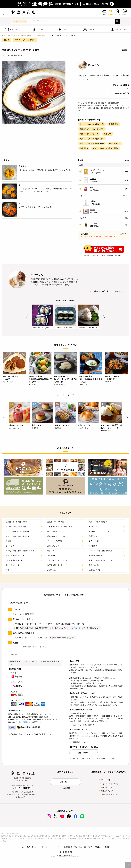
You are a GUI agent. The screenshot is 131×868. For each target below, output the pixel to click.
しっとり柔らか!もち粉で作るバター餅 (65, 380)
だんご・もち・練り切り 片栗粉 (106, 148)
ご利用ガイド (105, 780)
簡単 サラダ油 (115, 143)
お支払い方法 (42, 638)
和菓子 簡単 (114, 124)
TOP (23, 847)
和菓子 (7, 40)
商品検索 (30, 847)
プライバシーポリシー (108, 795)
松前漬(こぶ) (110, 379)
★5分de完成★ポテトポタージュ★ (91, 380)
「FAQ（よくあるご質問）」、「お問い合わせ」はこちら (92, 758)
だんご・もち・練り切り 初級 (92, 124)
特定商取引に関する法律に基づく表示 (78, 847)
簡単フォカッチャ (62, 425)
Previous (27, 317)
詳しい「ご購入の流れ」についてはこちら (30, 647)
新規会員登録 (28, 614)
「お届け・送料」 (80, 628)
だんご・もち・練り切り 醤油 (92, 139)
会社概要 (66, 788)
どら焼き (7, 379)
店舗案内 (98, 847)
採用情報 (106, 847)
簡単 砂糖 (108, 134)
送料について (30, 624)
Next (104, 317)
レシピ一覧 (39, 847)
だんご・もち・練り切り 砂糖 (92, 143)
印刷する (125, 50)
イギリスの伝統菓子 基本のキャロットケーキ (111, 427)
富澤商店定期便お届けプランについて (69, 624)
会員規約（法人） (106, 791)
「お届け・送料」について (19, 734)
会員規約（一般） (106, 787)
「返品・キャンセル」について (82, 725)
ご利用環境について (78, 742)
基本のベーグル (84, 425)
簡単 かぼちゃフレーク (89, 134)
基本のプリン (37, 425)
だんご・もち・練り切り (25, 40)
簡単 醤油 (84, 148)
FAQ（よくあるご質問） (109, 784)
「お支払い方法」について (43, 734)
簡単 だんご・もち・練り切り (92, 129)
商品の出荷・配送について (24, 638)
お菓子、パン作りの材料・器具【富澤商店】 (17, 35)
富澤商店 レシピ (42, 35)
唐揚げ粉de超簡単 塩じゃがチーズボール (40, 380)
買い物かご (18, 624)
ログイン (17, 614)
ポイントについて (45, 624)
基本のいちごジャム (17, 425)
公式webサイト (116, 291)
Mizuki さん (93, 65)
